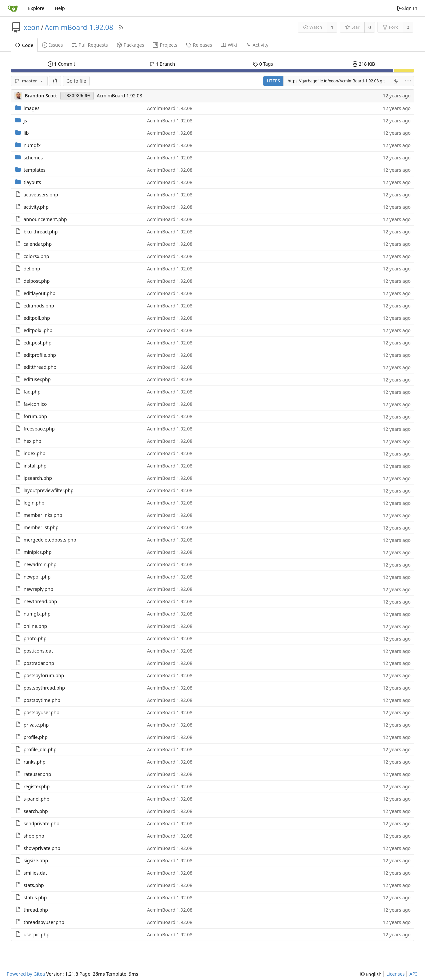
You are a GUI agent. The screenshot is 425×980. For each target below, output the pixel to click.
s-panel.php (36, 799)
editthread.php (40, 367)
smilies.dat (35, 873)
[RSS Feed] (121, 27)
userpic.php (37, 934)
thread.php (36, 910)
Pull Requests (90, 45)
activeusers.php (41, 195)
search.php (36, 811)
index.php (35, 453)
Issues (52, 45)
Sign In (407, 8)
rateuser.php (37, 774)
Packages (130, 45)
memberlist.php (41, 527)
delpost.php (37, 281)
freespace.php (39, 429)
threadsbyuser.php (44, 922)
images (32, 108)
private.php (36, 725)
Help (60, 8)
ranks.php (35, 762)
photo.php (35, 638)
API (413, 974)
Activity (257, 45)
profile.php (36, 737)
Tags (263, 64)
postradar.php (39, 663)
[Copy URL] (396, 81)
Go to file (76, 81)
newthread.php (40, 601)
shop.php (34, 836)
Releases (199, 45)
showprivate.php (42, 848)
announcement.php (45, 219)
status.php (35, 897)
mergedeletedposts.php (50, 540)
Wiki (229, 45)
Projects (165, 45)
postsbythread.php (44, 688)
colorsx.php (36, 256)
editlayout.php (40, 293)
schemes (33, 158)
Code (24, 45)
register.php (37, 786)
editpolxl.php (38, 330)
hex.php (32, 441)
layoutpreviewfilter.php (49, 490)
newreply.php (38, 589)
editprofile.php (40, 355)
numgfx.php (37, 614)
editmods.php (39, 306)
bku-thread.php (41, 232)
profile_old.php (40, 749)
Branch (162, 64)
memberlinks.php (43, 515)
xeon (32, 27)
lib (26, 133)
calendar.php (38, 244)
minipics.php (38, 552)
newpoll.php (37, 577)
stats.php (34, 885)
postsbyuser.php (41, 712)
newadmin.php (40, 564)
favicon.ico (35, 404)
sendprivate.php (41, 823)
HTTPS (273, 81)
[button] (55, 81)
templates (35, 170)
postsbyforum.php (44, 675)
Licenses (396, 974)
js (25, 121)
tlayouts (32, 182)
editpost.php (38, 343)
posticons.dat (38, 651)
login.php (34, 503)
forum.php (35, 416)
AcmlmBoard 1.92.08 (119, 96)
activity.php (36, 207)
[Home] (13, 8)
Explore (36, 8)
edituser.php (37, 379)
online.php (35, 626)
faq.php (32, 392)
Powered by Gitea (26, 974)
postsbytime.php (42, 700)
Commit (61, 64)
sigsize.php (36, 860)
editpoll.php (37, 318)
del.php (32, 269)
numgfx (32, 145)
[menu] (408, 81)
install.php (35, 466)
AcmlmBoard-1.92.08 (79, 27)
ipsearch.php (38, 478)
